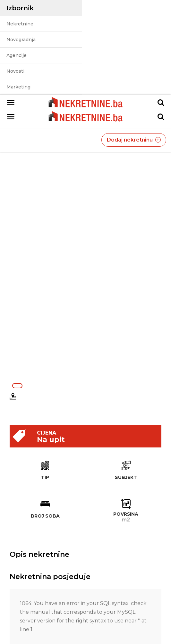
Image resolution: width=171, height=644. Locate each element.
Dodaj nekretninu (134, 140)
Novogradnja (21, 40)
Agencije (17, 55)
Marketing (18, 87)
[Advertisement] (85, 333)
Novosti (15, 71)
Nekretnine (20, 24)
